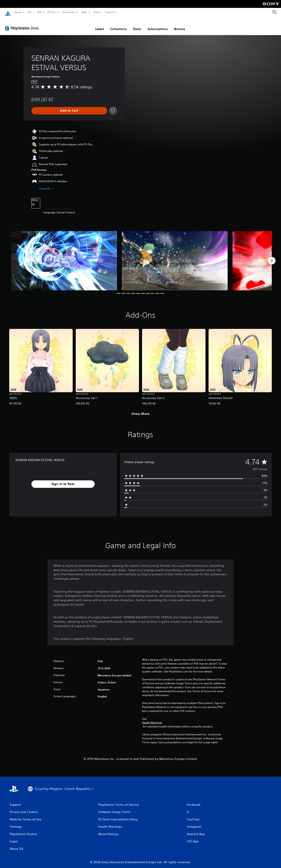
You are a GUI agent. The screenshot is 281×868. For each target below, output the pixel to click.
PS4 (40, 12)
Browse (180, 25)
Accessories (68, 12)
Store (96, 12)
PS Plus (52, 12)
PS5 (30, 12)
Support (110, 12)
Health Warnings (152, 718)
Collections (118, 25)
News (84, 12)
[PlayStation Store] (23, 24)
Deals (137, 25)
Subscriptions (158, 25)
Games (18, 12)
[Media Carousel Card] (64, 257)
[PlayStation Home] (8, 12)
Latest (99, 25)
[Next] (272, 257)
